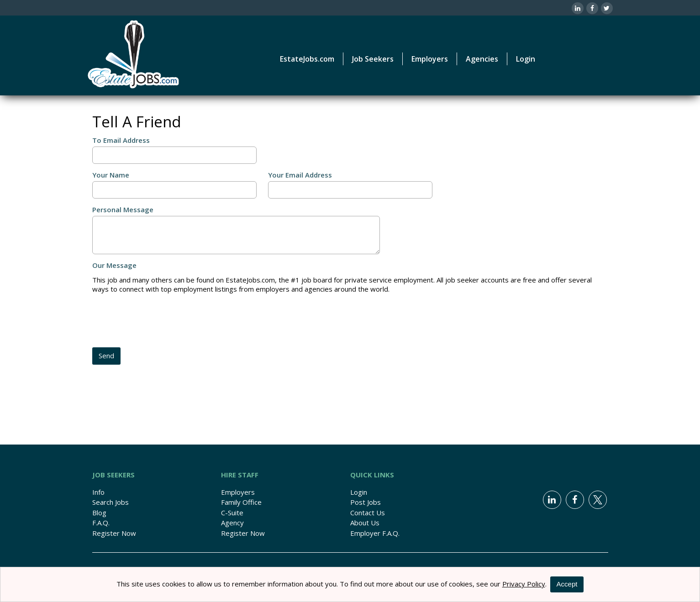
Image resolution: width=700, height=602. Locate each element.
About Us (365, 523)
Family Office (241, 502)
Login (526, 59)
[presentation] (162, 321)
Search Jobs (111, 502)
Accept (567, 584)
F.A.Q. (101, 523)
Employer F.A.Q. (375, 533)
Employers (238, 492)
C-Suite (232, 513)
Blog (99, 513)
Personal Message (123, 209)
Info (98, 492)
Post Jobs (366, 502)
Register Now (114, 533)
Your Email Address (300, 175)
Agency (232, 523)
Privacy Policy (524, 584)
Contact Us (368, 513)
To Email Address (121, 140)
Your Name (111, 175)
